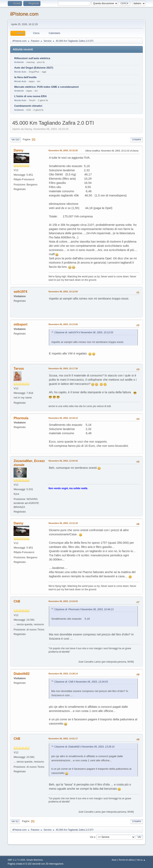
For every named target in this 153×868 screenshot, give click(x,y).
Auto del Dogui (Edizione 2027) (34, 68)
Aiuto (114, 860)
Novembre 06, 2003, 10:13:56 (63, 324)
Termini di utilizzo (127, 860)
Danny (18, 150)
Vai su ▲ (141, 860)
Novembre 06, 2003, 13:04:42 (63, 461)
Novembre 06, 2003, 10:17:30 (63, 368)
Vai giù (15, 140)
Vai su (15, 821)
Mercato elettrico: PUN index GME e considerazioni (46, 87)
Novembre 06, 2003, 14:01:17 (63, 739)
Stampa (136, 140)
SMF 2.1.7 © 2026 (16, 860)
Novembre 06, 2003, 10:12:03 (63, 292)
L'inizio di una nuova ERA (30, 96)
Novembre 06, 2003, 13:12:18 (63, 523)
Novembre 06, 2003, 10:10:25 (63, 150)
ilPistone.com (24, 14)
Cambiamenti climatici (28, 106)
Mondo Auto (20, 72)
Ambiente (19, 62)
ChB (17, 601)
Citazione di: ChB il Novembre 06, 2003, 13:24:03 (81, 682)
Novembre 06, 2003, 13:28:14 (63, 674)
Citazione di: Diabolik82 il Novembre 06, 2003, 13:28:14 (84, 747)
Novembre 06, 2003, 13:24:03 (63, 601)
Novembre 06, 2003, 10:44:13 (63, 418)
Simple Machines (35, 860)
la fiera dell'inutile (25, 77)
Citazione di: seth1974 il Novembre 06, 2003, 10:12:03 (84, 332)
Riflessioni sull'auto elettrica (32, 58)
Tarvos (19, 369)
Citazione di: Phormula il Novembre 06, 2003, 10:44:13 (84, 609)
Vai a (92, 837)
